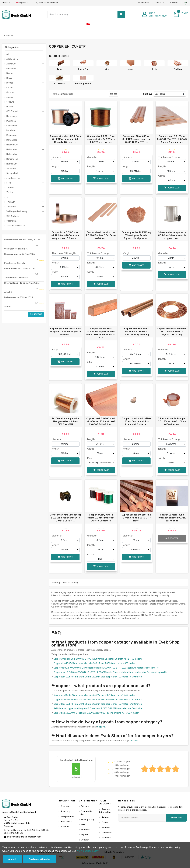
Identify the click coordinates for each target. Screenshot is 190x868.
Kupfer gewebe (83, 84)
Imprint (85, 835)
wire (107, 69)
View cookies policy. (88, 851)
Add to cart (65, 178)
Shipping (101, 727)
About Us (160, 3)
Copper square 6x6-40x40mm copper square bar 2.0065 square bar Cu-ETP (101, 333)
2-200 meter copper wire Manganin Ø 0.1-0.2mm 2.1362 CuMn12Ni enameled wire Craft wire (98, 708)
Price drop (65, 812)
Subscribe (176, 818)
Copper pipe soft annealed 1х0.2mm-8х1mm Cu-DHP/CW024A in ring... (172, 332)
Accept (12, 859)
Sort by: (147, 94)
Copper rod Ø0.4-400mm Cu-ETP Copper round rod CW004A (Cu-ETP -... (136, 139)
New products (67, 817)
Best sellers (66, 822)
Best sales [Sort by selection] (160, 94)
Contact (174, 3)
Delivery (85, 806)
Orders (105, 823)
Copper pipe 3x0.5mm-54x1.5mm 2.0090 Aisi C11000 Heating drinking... (136, 332)
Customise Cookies (39, 859)
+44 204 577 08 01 (47, 3)
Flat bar (178, 69)
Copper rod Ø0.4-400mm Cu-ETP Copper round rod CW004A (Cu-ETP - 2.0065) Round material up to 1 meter (106, 668)
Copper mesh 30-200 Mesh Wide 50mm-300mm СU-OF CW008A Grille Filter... (101, 421)
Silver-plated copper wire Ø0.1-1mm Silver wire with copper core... (172, 235)
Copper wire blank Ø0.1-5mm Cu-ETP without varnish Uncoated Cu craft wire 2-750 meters (98, 659)
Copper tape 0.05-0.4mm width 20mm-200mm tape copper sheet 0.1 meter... (65, 235)
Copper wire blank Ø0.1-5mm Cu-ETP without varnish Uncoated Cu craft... (65, 139)
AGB (83, 825)
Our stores (66, 806)
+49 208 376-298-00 (38, 830)
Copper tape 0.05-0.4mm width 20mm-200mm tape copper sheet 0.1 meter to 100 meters (98, 677)
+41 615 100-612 (15, 833)
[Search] (86, 14)
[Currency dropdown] (6, 3)
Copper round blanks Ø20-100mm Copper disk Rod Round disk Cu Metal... (136, 421)
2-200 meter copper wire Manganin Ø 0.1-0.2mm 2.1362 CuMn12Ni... (65, 421)
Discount (134, 741)
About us (85, 830)
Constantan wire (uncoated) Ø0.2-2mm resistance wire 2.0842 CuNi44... (65, 518)
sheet (131, 69)
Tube (59, 69)
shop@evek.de (35, 837)
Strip (154, 69)
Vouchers (106, 838)
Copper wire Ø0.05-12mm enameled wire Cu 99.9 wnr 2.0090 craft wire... (101, 139)
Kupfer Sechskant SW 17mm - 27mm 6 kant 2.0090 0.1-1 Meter (136, 518)
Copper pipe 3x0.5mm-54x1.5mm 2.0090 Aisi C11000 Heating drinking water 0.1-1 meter (96, 713)
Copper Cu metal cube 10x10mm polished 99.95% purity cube (172, 518)
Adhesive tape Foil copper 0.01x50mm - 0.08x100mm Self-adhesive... (172, 421)
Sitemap (65, 827)
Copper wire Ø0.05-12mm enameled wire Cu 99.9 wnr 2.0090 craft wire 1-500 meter (94, 663)
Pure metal (59, 84)
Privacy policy (88, 820)
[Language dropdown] (22, 3)
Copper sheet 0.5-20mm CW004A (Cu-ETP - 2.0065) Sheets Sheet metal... (172, 139)
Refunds (106, 828)
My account (144, 3)
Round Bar (83, 69)
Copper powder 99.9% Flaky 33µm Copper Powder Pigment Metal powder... (136, 235)
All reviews (36, 314)
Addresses (106, 833)
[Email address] (142, 818)
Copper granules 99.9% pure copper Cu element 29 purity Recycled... (65, 332)
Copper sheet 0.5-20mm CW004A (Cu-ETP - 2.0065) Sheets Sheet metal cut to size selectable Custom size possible (110, 672)
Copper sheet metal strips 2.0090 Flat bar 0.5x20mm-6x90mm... (101, 235)
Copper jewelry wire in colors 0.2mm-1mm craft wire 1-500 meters (101, 518)
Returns (105, 817)
